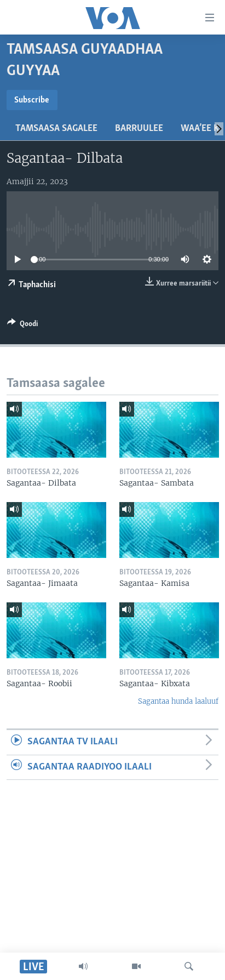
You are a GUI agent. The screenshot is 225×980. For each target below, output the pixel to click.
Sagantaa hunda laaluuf (178, 701)
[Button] (22, 326)
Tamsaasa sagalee (56, 129)
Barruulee (139, 129)
